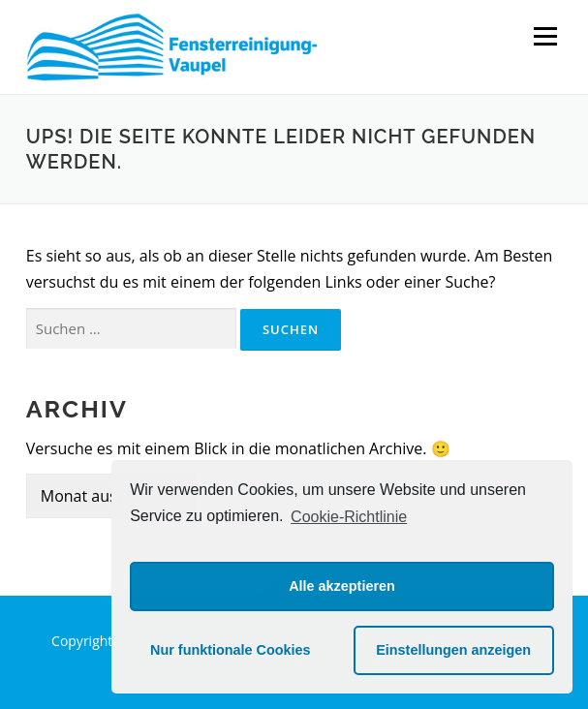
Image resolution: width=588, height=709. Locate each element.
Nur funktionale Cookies (231, 650)
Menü (545, 36)
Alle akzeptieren (342, 586)
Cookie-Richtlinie (349, 517)
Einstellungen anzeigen (453, 650)
